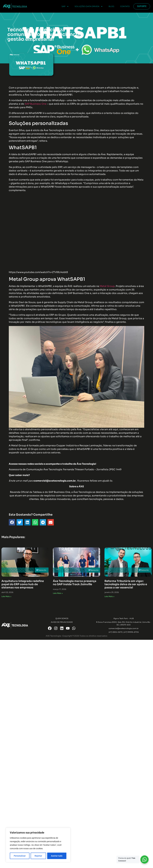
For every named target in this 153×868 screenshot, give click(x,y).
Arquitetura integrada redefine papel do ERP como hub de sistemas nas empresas (23, 584)
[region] (38, 845)
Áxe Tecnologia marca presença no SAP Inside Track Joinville (75, 583)
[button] (12, 522)
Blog (111, 6)
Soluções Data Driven (89, 6)
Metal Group (107, 286)
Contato (125, 6)
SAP (65, 6)
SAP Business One (36, 104)
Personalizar (20, 856)
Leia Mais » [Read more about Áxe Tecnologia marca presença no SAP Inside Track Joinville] (58, 593)
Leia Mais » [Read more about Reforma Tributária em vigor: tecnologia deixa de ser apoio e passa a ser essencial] (109, 596)
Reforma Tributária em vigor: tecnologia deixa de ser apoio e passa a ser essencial (126, 584)
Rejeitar (38, 856)
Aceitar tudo (57, 856)
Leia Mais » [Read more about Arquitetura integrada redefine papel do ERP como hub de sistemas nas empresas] (6, 596)
